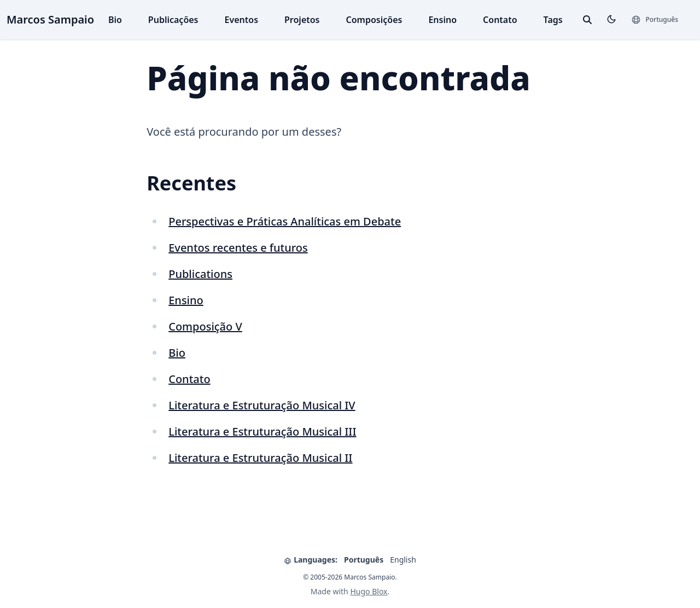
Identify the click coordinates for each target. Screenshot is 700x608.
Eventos (242, 20)
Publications (200, 274)
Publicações (173, 20)
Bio (115, 20)
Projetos (302, 20)
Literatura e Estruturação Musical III (262, 432)
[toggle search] (587, 20)
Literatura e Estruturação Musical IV (262, 405)
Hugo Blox (369, 591)
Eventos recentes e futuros (238, 248)
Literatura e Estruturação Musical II (260, 458)
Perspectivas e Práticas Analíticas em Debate (285, 221)
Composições (374, 20)
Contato (500, 20)
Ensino (442, 20)
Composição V (205, 326)
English (403, 560)
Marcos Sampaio (50, 19)
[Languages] (655, 20)
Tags (553, 20)
